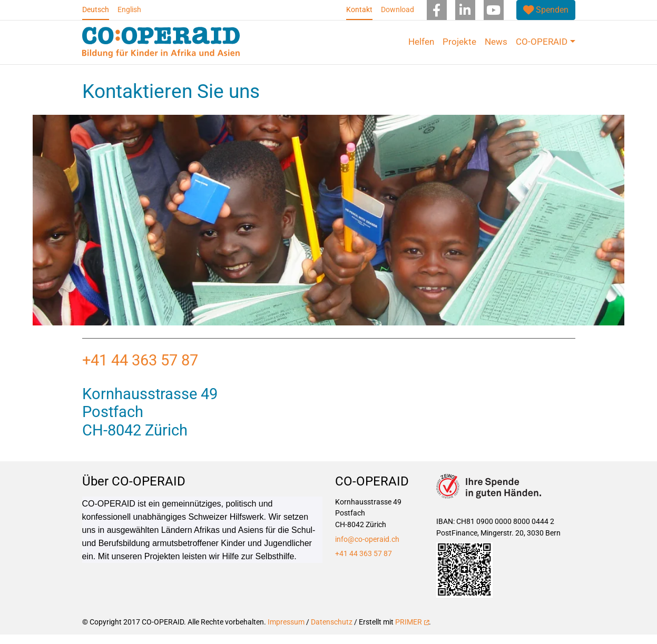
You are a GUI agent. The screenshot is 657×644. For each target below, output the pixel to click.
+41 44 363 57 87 (142, 370)
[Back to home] (161, 42)
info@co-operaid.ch (367, 548)
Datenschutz (332, 632)
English (129, 10)
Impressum (286, 632)
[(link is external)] (546, 10)
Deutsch (96, 10)
